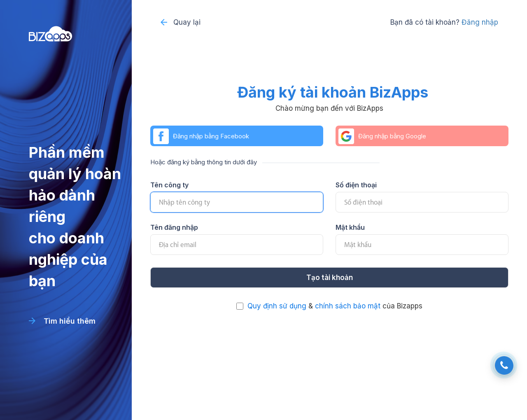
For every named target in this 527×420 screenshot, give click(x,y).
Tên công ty (169, 185)
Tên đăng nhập (174, 227)
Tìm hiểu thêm (62, 321)
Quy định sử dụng (277, 306)
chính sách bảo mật (348, 306)
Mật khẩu (350, 227)
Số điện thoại (356, 185)
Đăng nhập (480, 22)
